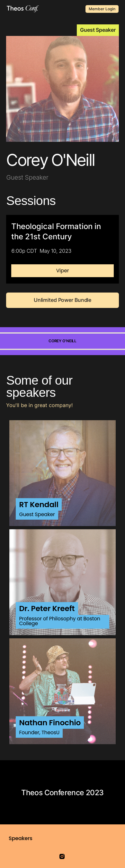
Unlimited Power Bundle (62, 300)
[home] (21, 9)
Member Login (102, 9)
